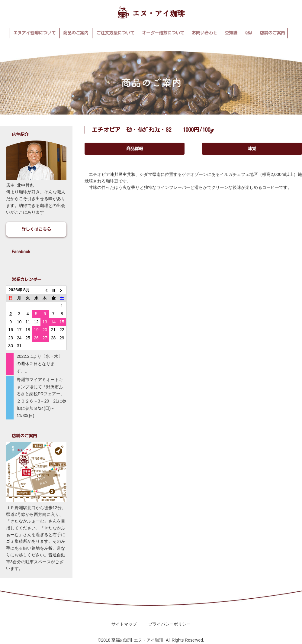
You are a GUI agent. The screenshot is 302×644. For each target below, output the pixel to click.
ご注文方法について (115, 33)
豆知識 (231, 33)
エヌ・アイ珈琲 (151, 12)
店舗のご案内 (272, 33)
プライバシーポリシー (169, 624)
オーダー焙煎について (163, 33)
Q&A (249, 33)
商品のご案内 (76, 33)
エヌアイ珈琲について (34, 33)
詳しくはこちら (36, 229)
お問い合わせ (204, 33)
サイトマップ (124, 624)
